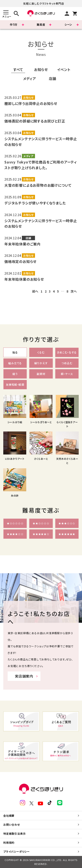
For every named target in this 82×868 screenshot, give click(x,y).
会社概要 (9, 816)
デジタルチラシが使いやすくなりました (35, 203)
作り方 (14, 24)
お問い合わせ (12, 825)
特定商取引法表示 (14, 833)
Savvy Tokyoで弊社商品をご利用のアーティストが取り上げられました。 (41, 165)
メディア (30, 78)
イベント (64, 69)
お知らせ (41, 69)
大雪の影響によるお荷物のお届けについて (38, 185)
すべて (18, 69)
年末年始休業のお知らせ (24, 279)
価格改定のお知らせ (20, 261)
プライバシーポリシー (17, 851)
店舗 (52, 78)
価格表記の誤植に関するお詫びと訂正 (35, 121)
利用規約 (9, 842)
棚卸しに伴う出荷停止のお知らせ (31, 103)
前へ (35, 291)
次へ (74, 291)
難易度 (41, 24)
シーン (68, 24)
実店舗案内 (24, 676)
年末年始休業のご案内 (23, 244)
